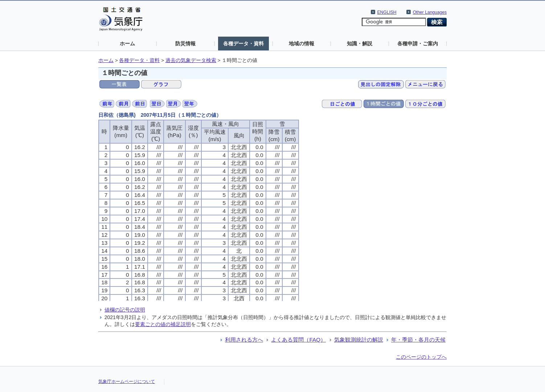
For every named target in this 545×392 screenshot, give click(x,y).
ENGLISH (387, 12)
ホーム (127, 44)
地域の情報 (302, 44)
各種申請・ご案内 (418, 44)
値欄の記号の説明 (125, 310)
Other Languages (430, 12)
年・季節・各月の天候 (418, 340)
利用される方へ (244, 340)
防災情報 (185, 44)
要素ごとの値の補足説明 (163, 324)
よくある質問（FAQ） (298, 340)
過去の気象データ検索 (191, 60)
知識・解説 (360, 44)
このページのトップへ (421, 357)
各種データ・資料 (243, 44)
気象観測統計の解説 (359, 340)
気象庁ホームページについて (127, 381)
